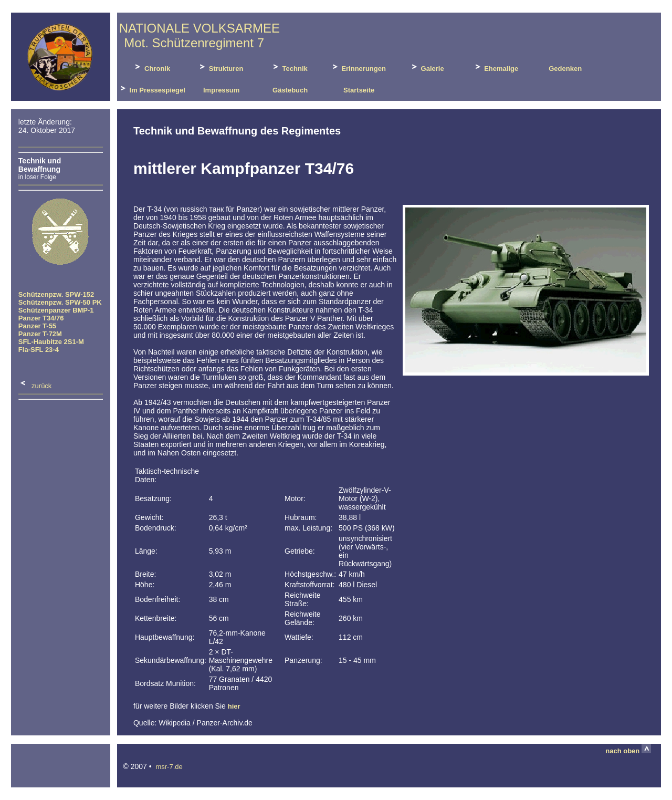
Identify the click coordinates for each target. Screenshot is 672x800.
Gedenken (564, 69)
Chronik (151, 67)
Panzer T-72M (40, 334)
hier (234, 706)
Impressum (220, 90)
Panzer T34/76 (41, 318)
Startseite (358, 90)
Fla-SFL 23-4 (39, 350)
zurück (35, 386)
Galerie (427, 67)
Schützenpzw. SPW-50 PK (60, 302)
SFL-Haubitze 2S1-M (51, 342)
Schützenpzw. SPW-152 (56, 294)
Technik (289, 67)
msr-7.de (169, 767)
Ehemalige (496, 67)
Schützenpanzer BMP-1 (56, 310)
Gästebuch (289, 90)
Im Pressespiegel (152, 89)
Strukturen (220, 67)
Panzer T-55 (37, 326)
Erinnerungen (358, 67)
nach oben (628, 751)
